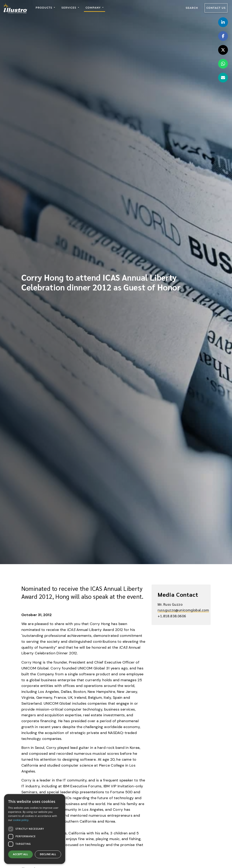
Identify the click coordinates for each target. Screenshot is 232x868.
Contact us (216, 8)
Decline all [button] (48, 854)
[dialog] (35, 829)
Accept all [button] (21, 854)
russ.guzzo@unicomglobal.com (183, 610)
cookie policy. (21, 820)
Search (192, 8)
